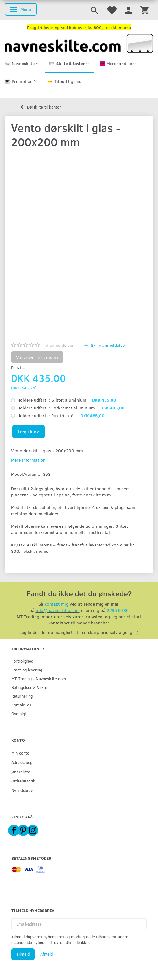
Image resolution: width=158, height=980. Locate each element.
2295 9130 (118, 610)
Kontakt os (21, 705)
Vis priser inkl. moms (37, 357)
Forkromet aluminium (71, 408)
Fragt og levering (27, 670)
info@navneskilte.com (58, 610)
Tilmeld (23, 954)
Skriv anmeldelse (107, 345)
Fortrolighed (22, 661)
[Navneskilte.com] (79, 43)
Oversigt (19, 713)
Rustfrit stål (61, 416)
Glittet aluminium (67, 400)
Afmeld (46, 954)
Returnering (22, 696)
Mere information (28, 460)
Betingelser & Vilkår (29, 687)
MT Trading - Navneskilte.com (39, 678)
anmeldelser (60, 345)
